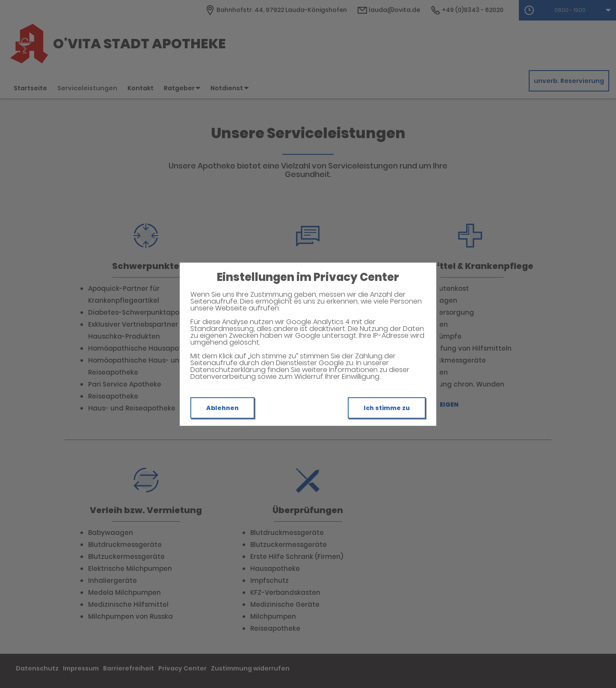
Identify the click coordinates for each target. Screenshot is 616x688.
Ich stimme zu (387, 408)
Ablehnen (222, 408)
